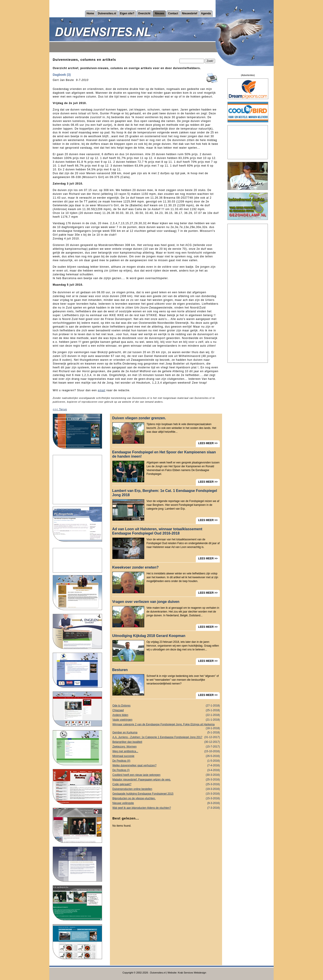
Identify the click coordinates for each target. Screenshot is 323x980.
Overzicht (144, 13)
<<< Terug (60, 409)
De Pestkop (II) (166, 761)
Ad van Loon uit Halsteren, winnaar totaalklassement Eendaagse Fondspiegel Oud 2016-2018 (157, 531)
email (102, 390)
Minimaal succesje (166, 756)
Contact (173, 13)
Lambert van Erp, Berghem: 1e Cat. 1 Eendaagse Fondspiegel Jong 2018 (165, 493)
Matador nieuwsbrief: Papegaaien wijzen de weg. (166, 780)
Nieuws (159, 13)
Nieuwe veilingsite (166, 803)
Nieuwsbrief (190, 13)
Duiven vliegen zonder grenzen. (139, 418)
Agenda (206, 13)
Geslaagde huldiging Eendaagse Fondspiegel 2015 (166, 794)
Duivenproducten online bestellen (166, 789)
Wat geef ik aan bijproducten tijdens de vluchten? (166, 808)
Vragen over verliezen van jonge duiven (146, 602)
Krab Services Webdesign (192, 973)
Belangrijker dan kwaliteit (166, 742)
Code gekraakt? (166, 784)
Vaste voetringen (166, 720)
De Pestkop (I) (166, 770)
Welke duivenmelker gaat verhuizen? (166, 766)
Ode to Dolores (166, 706)
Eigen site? (127, 13)
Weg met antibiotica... (166, 751)
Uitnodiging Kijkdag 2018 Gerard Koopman (149, 636)
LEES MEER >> (208, 443)
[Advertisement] (77, 480)
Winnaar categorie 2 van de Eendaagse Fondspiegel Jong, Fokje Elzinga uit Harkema (166, 725)
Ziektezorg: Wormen (166, 747)
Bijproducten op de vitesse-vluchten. (166, 799)
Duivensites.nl (107, 13)
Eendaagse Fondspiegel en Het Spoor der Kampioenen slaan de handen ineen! (164, 454)
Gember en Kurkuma (166, 733)
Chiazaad (166, 710)
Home (90, 13)
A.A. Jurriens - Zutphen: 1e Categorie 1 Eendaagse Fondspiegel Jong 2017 (166, 737)
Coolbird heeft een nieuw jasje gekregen (166, 775)
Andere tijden (166, 715)
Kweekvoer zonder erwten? (135, 567)
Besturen (120, 670)
